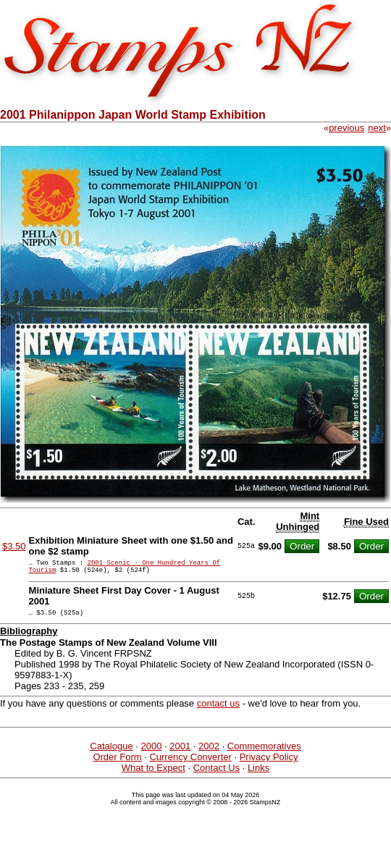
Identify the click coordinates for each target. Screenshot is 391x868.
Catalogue (111, 753)
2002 (209, 753)
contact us (218, 710)
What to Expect (154, 774)
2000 (151, 753)
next (377, 128)
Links (258, 774)
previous (346, 128)
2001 (180, 753)
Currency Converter (190, 763)
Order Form (117, 763)
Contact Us (216, 774)
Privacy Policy (269, 763)
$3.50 (14, 546)
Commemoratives (264, 753)
